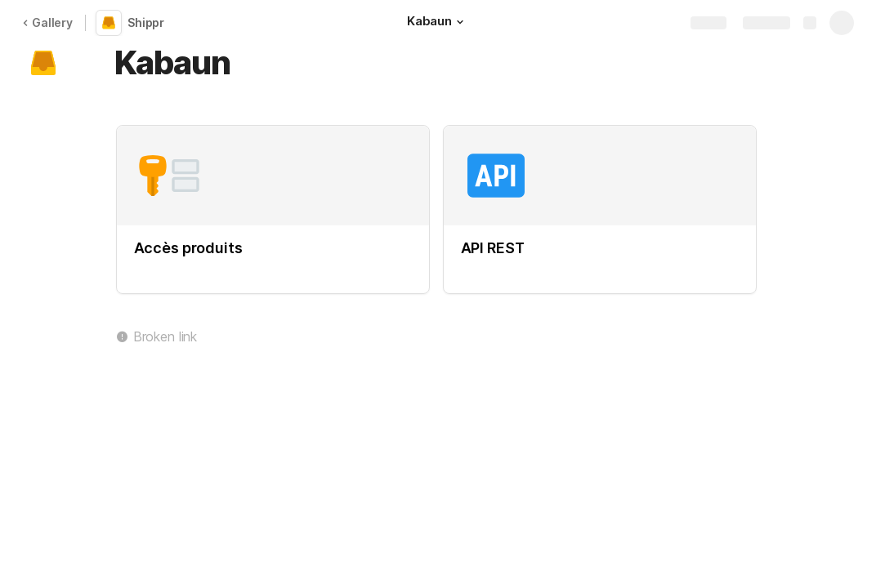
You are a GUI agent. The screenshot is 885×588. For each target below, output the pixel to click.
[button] (460, 22)
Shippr (146, 22)
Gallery (47, 22)
